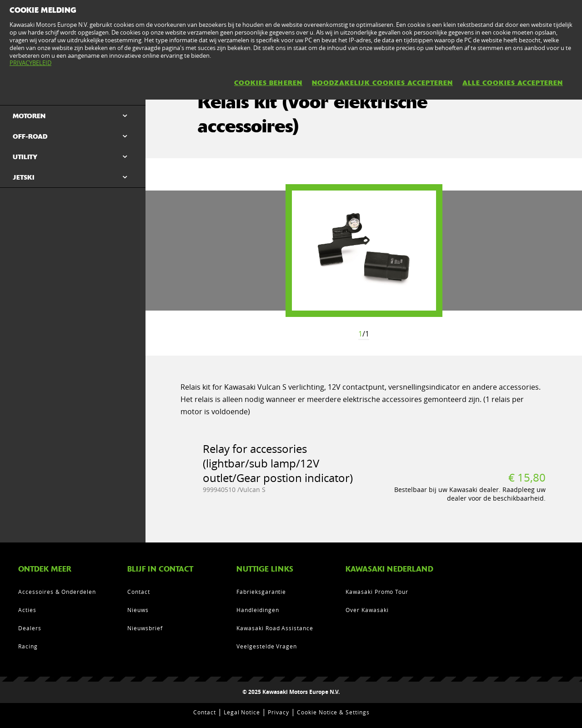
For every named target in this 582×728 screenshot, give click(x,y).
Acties (27, 610)
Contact (139, 592)
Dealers (30, 628)
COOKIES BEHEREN (268, 83)
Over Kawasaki (367, 610)
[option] (364, 251)
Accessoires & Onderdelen (57, 592)
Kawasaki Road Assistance (275, 628)
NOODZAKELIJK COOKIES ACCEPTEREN (382, 83)
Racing (28, 646)
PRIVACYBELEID (30, 63)
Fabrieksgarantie (261, 592)
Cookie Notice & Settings (333, 712)
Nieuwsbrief (145, 628)
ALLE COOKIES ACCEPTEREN (513, 83)
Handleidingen (258, 610)
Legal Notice (242, 712)
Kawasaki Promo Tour (377, 592)
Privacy (278, 712)
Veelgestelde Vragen (267, 646)
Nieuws (138, 610)
